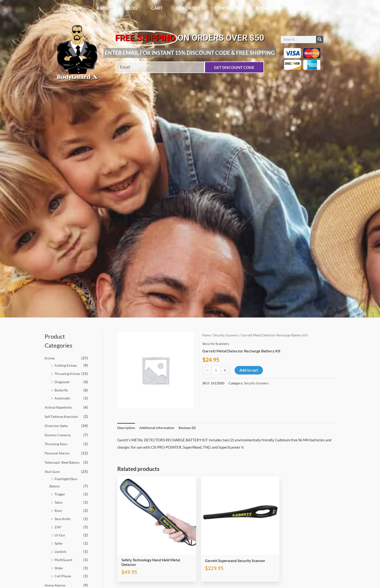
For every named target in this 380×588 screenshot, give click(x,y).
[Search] (320, 40)
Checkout (189, 8)
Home (76, 8)
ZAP (58, 527)
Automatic (63, 398)
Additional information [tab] (160, 428)
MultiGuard (64, 559)
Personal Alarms (58, 453)
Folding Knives (66, 365)
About (104, 8)
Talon (59, 502)
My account (271, 8)
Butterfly (62, 390)
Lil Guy (60, 535)
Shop (305, 8)
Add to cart (249, 370)
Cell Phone (63, 576)
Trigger (60, 494)
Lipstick (61, 551)
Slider (59, 568)
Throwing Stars (57, 444)
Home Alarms (55, 585)
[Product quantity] (216, 370)
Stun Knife (63, 518)
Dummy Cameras (58, 435)
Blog (131, 8)
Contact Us (228, 8)
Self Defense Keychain (62, 416)
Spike (59, 543)
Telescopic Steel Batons (63, 462)
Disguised (62, 382)
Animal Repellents (59, 407)
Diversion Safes (57, 425)
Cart (157, 8)
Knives (50, 358)
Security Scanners (228, 335)
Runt (58, 510)
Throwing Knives (68, 373)
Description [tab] (127, 428)
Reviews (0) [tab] (193, 428)
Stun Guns (53, 471)
